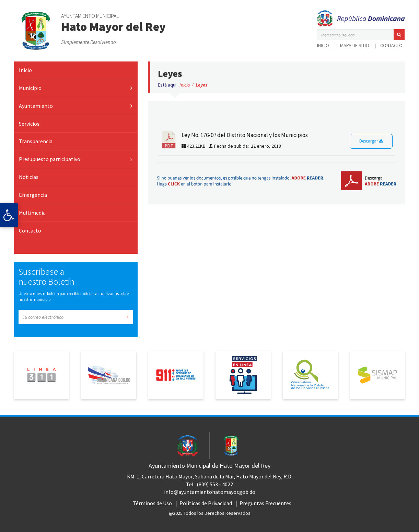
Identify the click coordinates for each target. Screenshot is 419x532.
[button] (399, 35)
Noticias (29, 177)
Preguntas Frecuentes (265, 503)
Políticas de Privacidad (206, 503)
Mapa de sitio (355, 45)
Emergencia (33, 195)
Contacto (391, 45)
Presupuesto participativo (50, 159)
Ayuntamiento (36, 106)
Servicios (29, 124)
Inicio (323, 45)
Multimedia (32, 213)
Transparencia (36, 141)
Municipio (30, 88)
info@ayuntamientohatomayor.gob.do (210, 492)
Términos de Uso (152, 503)
